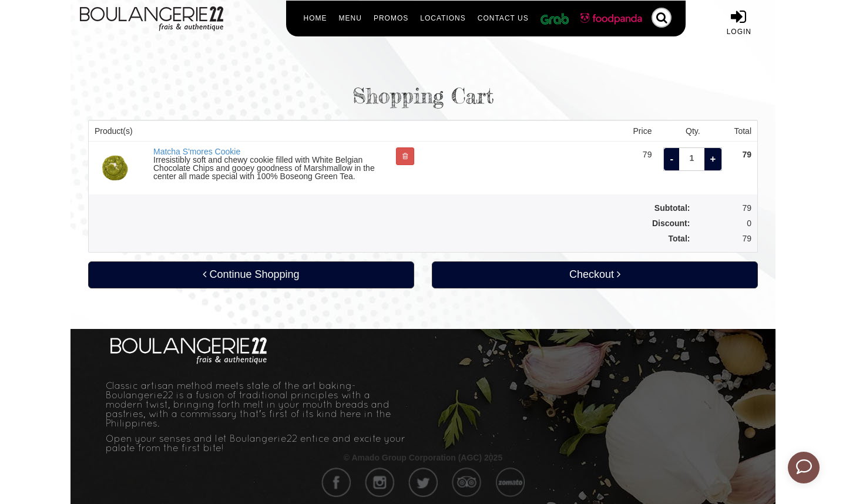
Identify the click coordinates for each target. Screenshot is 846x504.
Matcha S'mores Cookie (197, 152)
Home (315, 18)
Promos (391, 18)
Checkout (595, 274)
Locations (443, 18)
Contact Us (503, 18)
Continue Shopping (251, 274)
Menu (350, 18)
